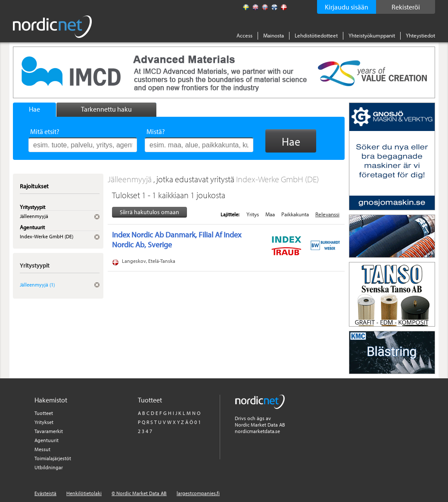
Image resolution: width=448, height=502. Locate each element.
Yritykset (44, 422)
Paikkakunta (295, 214)
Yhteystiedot (420, 35)
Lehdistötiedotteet (316, 35)
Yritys (253, 214)
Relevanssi (327, 214)
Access (244, 35)
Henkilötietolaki (84, 493)
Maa (270, 214)
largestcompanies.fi (198, 493)
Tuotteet (44, 413)
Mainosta (274, 35)
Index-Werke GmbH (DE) (277, 179)
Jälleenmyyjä (131, 179)
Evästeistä (45, 493)
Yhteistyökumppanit (372, 35)
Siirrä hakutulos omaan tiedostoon (149, 213)
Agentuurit (47, 440)
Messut (42, 449)
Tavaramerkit (49, 431)
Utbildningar (49, 467)
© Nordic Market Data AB (139, 493)
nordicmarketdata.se (257, 431)
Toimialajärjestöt (53, 458)
